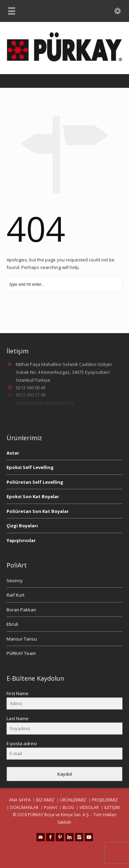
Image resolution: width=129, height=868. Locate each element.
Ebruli (12, 624)
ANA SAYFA (20, 800)
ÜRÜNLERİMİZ (73, 800)
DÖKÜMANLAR (24, 807)
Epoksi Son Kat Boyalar (33, 496)
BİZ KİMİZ (45, 800)
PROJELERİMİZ (105, 800)
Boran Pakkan (21, 610)
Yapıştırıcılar (21, 540)
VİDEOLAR (89, 807)
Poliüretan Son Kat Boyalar (38, 511)
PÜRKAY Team (21, 653)
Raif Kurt (15, 595)
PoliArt (51, 807)
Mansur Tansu (22, 639)
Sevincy (15, 580)
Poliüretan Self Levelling (35, 482)
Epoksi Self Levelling (30, 467)
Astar (13, 453)
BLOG (68, 807)
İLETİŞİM (112, 807)
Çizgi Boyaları (22, 526)
